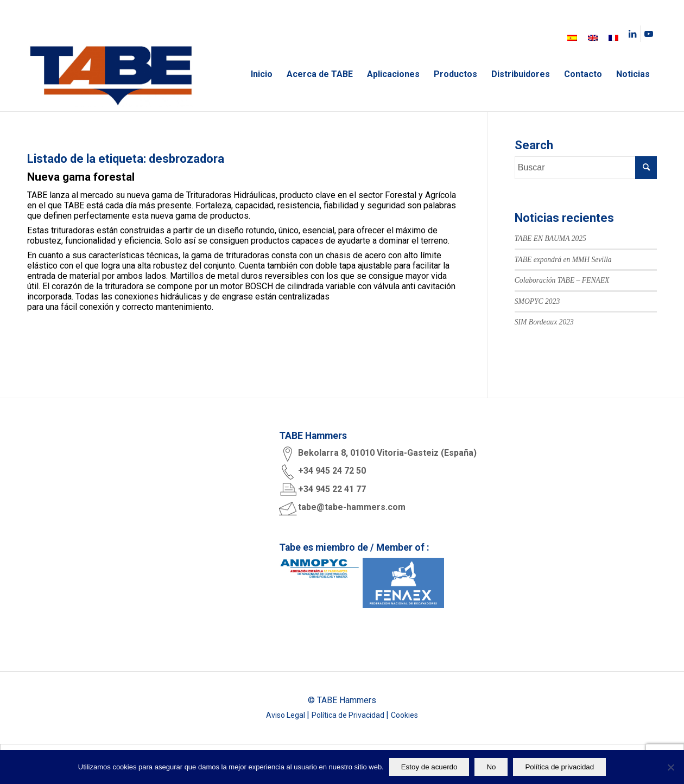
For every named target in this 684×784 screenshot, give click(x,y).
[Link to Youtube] (649, 34)
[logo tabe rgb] (111, 74)
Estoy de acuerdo (429, 767)
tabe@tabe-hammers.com (352, 507)
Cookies (404, 715)
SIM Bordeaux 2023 (544, 322)
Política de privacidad (559, 767)
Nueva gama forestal (81, 177)
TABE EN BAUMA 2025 (550, 238)
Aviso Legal (286, 715)
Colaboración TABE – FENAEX (562, 280)
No (491, 767)
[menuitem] (572, 38)
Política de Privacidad (349, 715)
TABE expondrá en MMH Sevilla (563, 260)
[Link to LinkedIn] (632, 34)
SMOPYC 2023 (537, 301)
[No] (670, 767)
